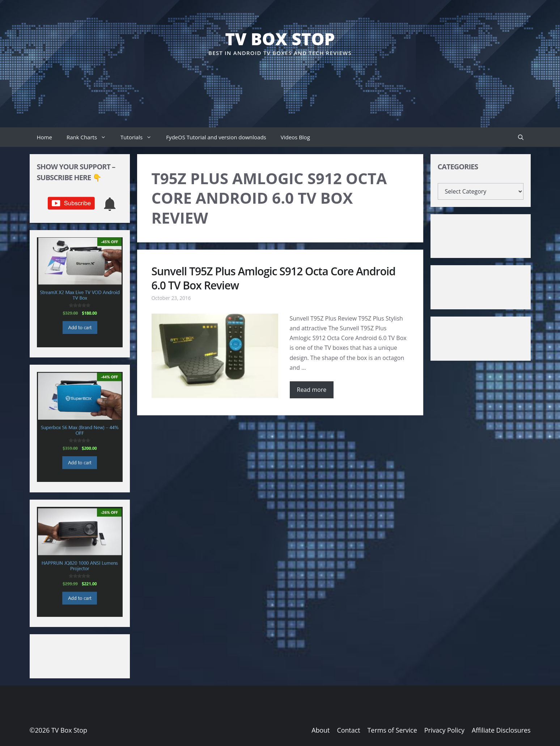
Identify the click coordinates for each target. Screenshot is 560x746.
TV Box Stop (280, 39)
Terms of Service (392, 730)
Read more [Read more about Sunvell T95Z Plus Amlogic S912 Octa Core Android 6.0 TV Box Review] (312, 390)
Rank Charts (90, 137)
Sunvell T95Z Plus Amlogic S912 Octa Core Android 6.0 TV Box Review (273, 278)
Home (44, 137)
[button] (521, 137)
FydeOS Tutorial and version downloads (216, 137)
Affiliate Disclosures (501, 730)
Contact (348, 730)
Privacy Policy (444, 730)
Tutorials (140, 137)
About (321, 730)
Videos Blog (295, 137)
